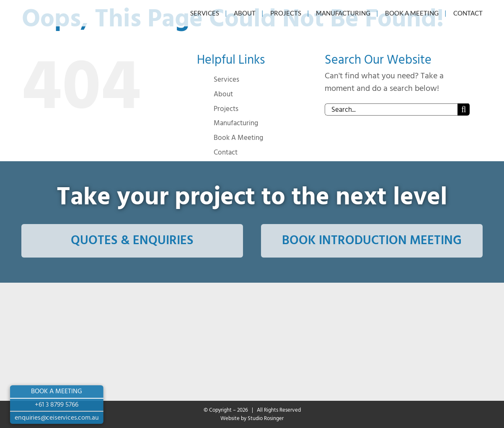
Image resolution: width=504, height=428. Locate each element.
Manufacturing (236, 123)
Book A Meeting (238, 138)
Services (226, 80)
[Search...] (391, 110)
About (223, 94)
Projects (226, 109)
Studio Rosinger (266, 418)
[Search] (464, 110)
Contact (226, 152)
